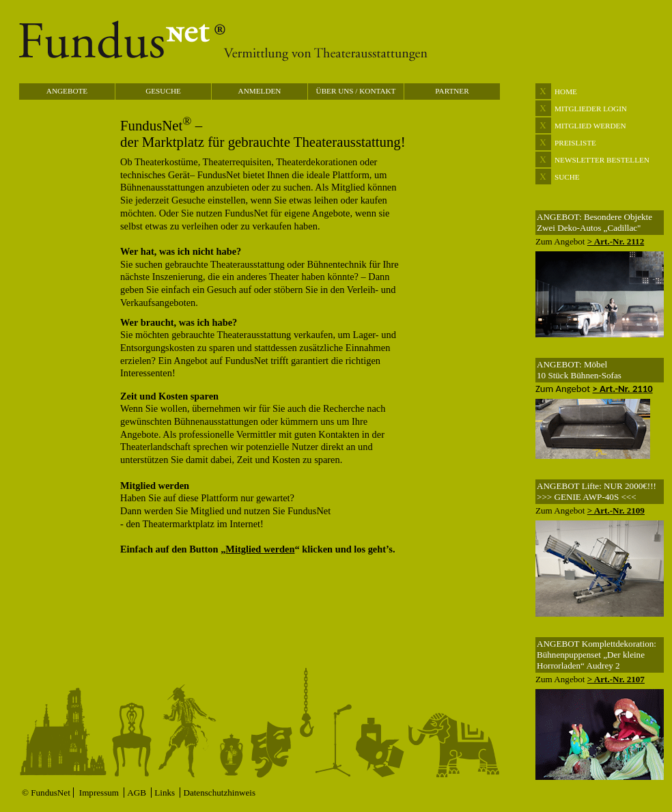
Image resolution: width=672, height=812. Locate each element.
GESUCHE (163, 91)
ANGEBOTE (67, 91)
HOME (566, 92)
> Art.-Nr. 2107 (616, 679)
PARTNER (452, 91)
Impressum (100, 793)
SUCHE (567, 177)
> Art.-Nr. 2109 (616, 510)
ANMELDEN (260, 91)
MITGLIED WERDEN (590, 126)
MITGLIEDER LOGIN (591, 109)
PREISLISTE (575, 143)
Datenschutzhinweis (219, 793)
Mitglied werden (260, 549)
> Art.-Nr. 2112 (616, 241)
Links (166, 793)
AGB (138, 793)
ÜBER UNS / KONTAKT (356, 91)
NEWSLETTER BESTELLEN (602, 160)
